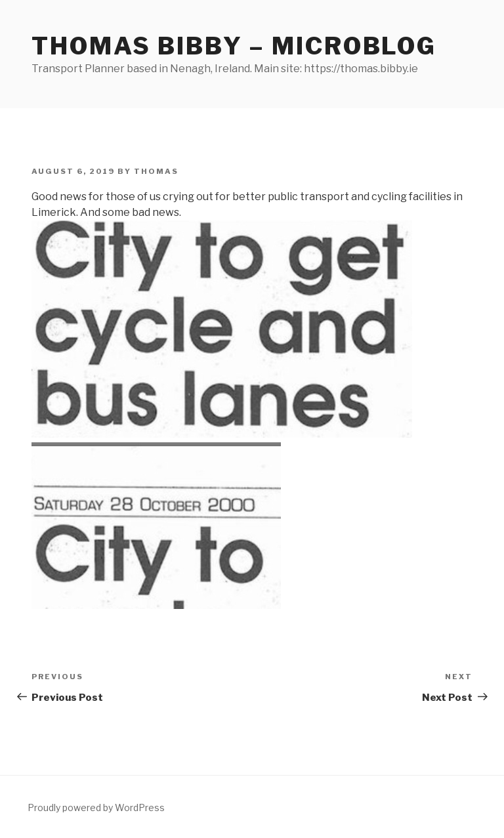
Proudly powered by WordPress (96, 807)
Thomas (156, 171)
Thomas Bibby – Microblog (234, 46)
